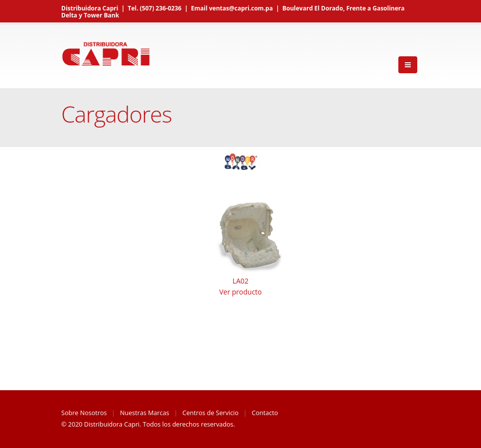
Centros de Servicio (210, 413)
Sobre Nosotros (84, 413)
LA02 (240, 281)
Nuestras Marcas (145, 413)
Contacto (265, 413)
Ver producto (240, 292)
